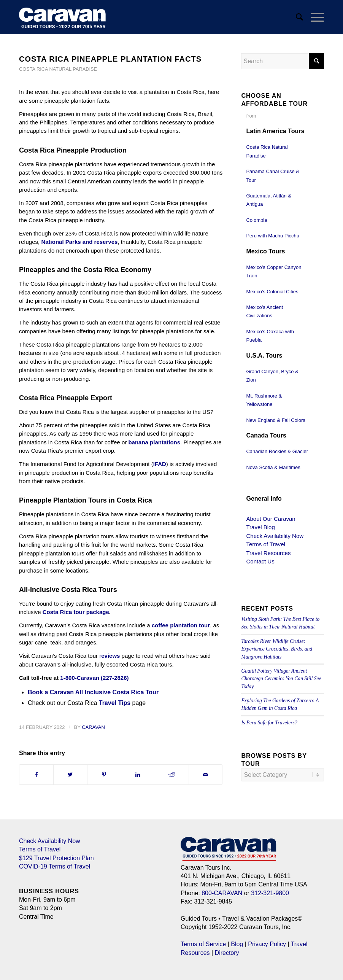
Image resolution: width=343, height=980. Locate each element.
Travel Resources (268, 553)
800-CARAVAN (222, 893)
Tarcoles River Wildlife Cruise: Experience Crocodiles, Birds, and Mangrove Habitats (277, 649)
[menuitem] (296, 17)
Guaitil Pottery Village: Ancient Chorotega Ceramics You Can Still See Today (281, 679)
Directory (227, 953)
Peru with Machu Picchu (272, 236)
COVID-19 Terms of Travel (55, 866)
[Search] (296, 17)
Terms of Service (203, 944)
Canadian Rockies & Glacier (277, 451)
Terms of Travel (266, 544)
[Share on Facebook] (36, 775)
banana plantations (154, 442)
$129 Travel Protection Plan (56, 858)
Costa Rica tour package (76, 612)
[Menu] (314, 17)
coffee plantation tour (181, 625)
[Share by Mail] (206, 775)
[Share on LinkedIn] (138, 775)
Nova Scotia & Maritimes (273, 467)
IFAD (160, 464)
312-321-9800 (270, 893)
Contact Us (260, 561)
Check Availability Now (275, 536)
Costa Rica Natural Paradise (58, 69)
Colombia (256, 220)
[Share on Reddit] (172, 775)
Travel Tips (115, 703)
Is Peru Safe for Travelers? (269, 723)
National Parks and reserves (79, 242)
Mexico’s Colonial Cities (272, 292)
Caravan (93, 727)
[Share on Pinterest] (104, 775)
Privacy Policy (267, 944)
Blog (237, 944)
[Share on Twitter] (70, 775)
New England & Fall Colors (276, 420)
